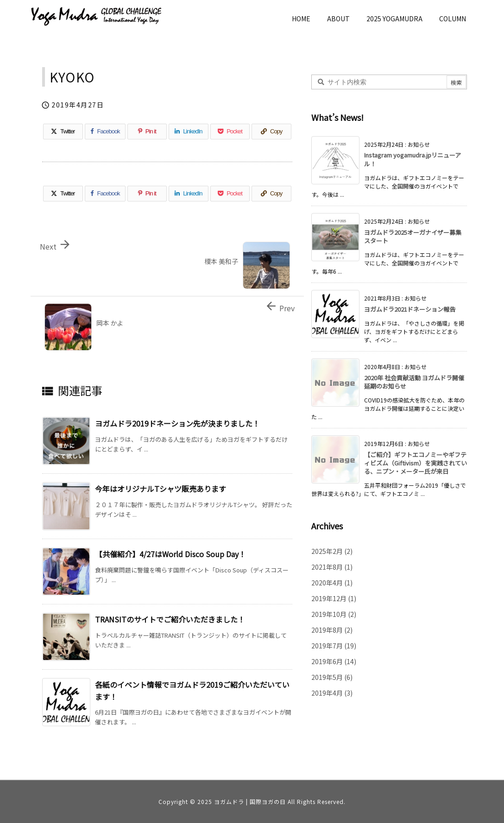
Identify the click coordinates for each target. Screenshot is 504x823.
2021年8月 (332, 567)
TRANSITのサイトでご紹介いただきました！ (170, 619)
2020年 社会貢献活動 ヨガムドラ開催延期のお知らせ (414, 382)
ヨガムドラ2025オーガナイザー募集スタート (413, 236)
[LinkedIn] (189, 132)
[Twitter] (63, 132)
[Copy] (271, 132)
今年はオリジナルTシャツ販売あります (161, 489)
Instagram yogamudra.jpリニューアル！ (413, 159)
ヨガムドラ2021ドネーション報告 (410, 309)
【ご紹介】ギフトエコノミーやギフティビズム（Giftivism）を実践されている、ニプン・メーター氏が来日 (416, 463)
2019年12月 (334, 598)
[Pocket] (230, 132)
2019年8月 (332, 630)
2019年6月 (334, 661)
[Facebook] (105, 132)
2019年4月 (332, 693)
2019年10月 (334, 614)
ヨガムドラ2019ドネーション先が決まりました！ (177, 423)
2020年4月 (332, 583)
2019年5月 (332, 677)
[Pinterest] (147, 132)
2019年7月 (334, 646)
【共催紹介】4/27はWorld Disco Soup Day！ (170, 554)
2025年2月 (332, 551)
